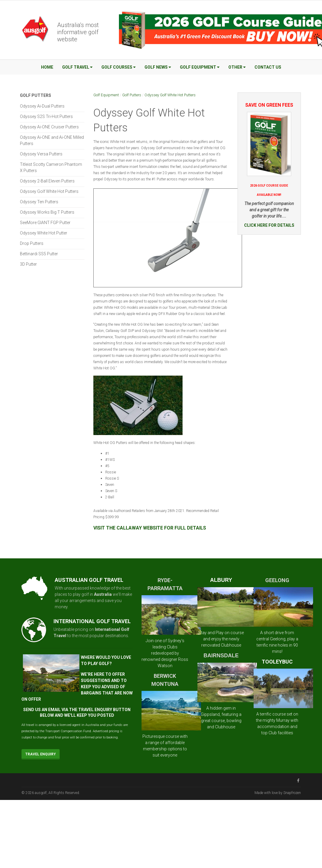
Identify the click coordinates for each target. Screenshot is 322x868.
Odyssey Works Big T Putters (47, 212)
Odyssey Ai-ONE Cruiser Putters (49, 127)
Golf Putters (132, 95)
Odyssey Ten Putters (39, 202)
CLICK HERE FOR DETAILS (269, 225)
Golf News (158, 67)
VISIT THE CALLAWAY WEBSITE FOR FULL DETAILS (150, 528)
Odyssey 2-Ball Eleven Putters (47, 181)
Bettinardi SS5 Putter (39, 254)
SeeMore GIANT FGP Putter (45, 223)
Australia (103, 594)
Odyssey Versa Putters (41, 154)
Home (47, 67)
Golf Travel (77, 67)
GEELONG (277, 580)
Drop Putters (32, 243)
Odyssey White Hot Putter (44, 233)
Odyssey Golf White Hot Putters (170, 95)
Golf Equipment (200, 67)
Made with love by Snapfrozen (278, 793)
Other (237, 67)
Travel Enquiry (41, 754)
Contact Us (268, 67)
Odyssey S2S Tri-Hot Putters (46, 116)
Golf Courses (118, 67)
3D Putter (28, 264)
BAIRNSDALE (221, 656)
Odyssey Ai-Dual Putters (42, 106)
